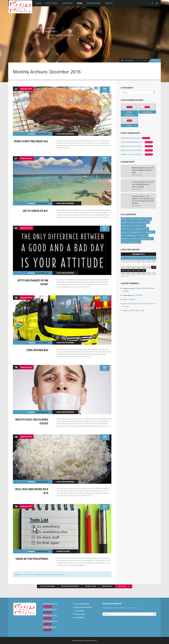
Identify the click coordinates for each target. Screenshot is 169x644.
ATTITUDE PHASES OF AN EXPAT (33, 282)
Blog (80, 3)
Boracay (140, 219)
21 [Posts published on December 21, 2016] (133, 270)
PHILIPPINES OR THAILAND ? (131, 138)
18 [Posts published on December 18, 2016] (154, 267)
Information (148, 232)
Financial (124, 232)
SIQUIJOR (139, 295)
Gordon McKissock (42, 273)
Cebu (148, 219)
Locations (67, 3)
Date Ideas (125, 222)
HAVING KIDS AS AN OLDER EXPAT (132, 150)
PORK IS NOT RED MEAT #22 (31, 141)
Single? (109, 3)
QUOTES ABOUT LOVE (137, 310)
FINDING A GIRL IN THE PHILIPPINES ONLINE (132, 154)
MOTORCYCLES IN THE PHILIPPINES (132, 146)
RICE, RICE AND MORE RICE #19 (32, 491)
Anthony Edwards (42, 134)
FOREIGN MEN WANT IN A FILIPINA (132, 142)
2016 (146, 60)
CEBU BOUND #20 (37, 350)
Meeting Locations (146, 239)
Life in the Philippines (65, 134)
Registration (94, 3)
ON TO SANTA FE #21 (36, 211)
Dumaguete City (138, 225)
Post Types (52, 3)
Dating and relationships (139, 222)
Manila (134, 239)
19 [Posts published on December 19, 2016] (123, 270)
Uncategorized (133, 242)
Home (38, 3)
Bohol (132, 219)
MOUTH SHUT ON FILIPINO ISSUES (32, 421)
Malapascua (125, 239)
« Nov (123, 276)
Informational (107, 586)
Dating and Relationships (70, 586)
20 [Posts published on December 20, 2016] (128, 270)
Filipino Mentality (140, 229)
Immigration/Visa (136, 232)
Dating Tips (125, 225)
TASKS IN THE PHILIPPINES (32, 559)
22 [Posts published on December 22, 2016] (138, 270)
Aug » (127, 276)
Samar (123, 242)
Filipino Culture (63, 551)
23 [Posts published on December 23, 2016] (144, 270)
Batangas (124, 219)
